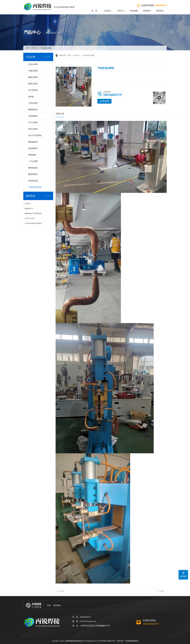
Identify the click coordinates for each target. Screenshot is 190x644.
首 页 (94, 11)
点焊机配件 (33, 116)
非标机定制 (33, 181)
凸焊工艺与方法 (30, 218)
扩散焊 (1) (28, 204)
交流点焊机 (33, 64)
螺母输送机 (33, 110)
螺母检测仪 (33, 174)
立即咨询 (104, 101)
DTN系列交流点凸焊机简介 (33, 223)
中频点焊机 (33, 71)
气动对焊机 (33, 103)
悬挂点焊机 (33, 129)
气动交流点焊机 (46, 48)
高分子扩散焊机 (35, 135)
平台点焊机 (33, 122)
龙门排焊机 (33, 90)
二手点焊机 (33, 161)
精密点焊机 (33, 84)
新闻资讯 (147, 11)
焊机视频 (134, 11)
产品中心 (121, 11)
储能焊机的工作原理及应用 (33, 213)
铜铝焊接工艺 (29, 209)
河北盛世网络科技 (132, 641)
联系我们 (160, 11)
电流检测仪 (33, 148)
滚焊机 (31, 97)
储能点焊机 (33, 77)
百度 (49, 605)
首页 (27, 48)
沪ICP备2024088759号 (107, 641)
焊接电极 (32, 155)
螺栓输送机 (33, 142)
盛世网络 (57, 605)
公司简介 (108, 11)
